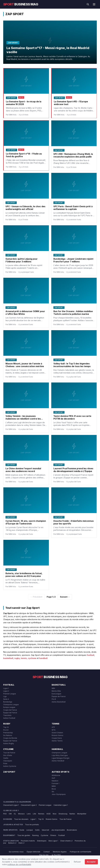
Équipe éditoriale (34, 852)
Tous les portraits (32, 825)
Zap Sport (9, 772)
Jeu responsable (58, 830)
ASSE (49, 814)
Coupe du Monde (10, 738)
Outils (37, 830)
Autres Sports (61, 772)
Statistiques (42, 841)
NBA (53, 688)
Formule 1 (55, 783)
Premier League (10, 694)
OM (10, 814)
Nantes (72, 814)
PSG (5, 814)
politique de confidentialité (19, 864)
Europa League (9, 707)
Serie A (6, 699)
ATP (53, 727)
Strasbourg (63, 814)
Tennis (56, 724)
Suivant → (65, 597)
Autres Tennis (57, 741)
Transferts (7, 715)
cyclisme (32, 658)
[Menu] (94, 4)
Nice (55, 814)
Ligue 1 (6, 688)
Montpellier (82, 814)
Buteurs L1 (12, 843)
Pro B (54, 699)
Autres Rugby (9, 743)
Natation (55, 781)
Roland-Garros (57, 735)
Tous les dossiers (21, 819)
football (91, 655)
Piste (5, 763)
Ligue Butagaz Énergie (61, 758)
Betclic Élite (56, 691)
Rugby (7, 724)
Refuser (77, 862)
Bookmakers (72, 830)
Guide (22, 830)
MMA (54, 786)
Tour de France (9, 753)
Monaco (21, 814)
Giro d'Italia (8, 755)
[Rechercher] (88, 4)
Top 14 (6, 727)
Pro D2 (6, 730)
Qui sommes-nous (16, 852)
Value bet (45, 830)
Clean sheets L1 (66, 841)
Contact (47, 852)
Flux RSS (56, 855)
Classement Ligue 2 (29, 805)
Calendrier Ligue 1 (61, 805)
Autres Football (9, 718)
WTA (54, 730)
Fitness (53, 835)
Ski (53, 792)
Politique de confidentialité (81, 852)
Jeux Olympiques (59, 794)
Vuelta (6, 758)
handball (43, 658)
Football (9, 685)
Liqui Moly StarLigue (60, 755)
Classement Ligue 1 (11, 805)
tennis (24, 658)
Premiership (8, 733)
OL (15, 814)
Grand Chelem (57, 733)
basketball (8, 658)
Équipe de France (10, 713)
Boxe (54, 789)
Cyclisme (8, 749)
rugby (17, 658)
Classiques (8, 761)
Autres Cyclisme (10, 766)
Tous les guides (24, 835)
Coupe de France (10, 710)
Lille (34, 814)
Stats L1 (21, 843)
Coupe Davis (57, 738)
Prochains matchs (28, 841)
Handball (57, 749)
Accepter (91, 862)
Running (35, 835)
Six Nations (8, 735)
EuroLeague (56, 694)
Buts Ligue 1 (53, 841)
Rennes (41, 814)
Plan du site (44, 855)
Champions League (11, 705)
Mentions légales (60, 852)
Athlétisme (56, 775)
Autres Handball (58, 761)
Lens (29, 814)
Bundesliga (8, 702)
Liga (5, 696)
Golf (53, 778)
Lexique (30, 830)
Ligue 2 (6, 691)
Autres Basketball (59, 702)
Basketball (59, 685)
